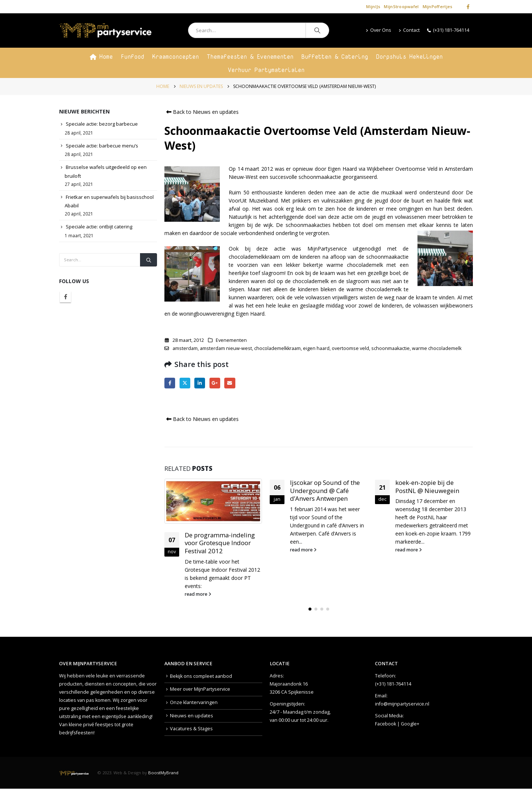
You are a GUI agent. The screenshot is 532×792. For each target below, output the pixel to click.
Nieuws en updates (192, 716)
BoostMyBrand (163, 773)
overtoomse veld (350, 348)
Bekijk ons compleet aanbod (201, 676)
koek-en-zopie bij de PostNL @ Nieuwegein (427, 487)
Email (230, 383)
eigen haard (316, 348)
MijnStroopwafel (401, 6)
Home (101, 57)
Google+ (410, 724)
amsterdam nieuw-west (226, 348)
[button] (310, 609)
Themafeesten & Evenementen (250, 57)
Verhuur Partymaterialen (266, 70)
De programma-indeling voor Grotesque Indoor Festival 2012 (220, 543)
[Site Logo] (105, 30)
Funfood (132, 57)
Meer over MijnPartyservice (200, 689)
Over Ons (378, 30)
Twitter (185, 383)
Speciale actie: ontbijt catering (99, 227)
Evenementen (231, 340)
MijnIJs (373, 6)
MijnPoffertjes (438, 6)
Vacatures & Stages (191, 729)
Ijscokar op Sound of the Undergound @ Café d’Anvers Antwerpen (325, 491)
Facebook (170, 383)
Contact (409, 30)
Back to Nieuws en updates (202, 112)
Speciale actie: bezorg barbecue (102, 124)
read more (198, 594)
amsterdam (185, 348)
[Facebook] (468, 7)
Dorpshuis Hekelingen (409, 57)
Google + (215, 383)
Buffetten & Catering (335, 57)
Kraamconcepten (175, 57)
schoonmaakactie (391, 348)
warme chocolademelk (437, 348)
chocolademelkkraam (277, 348)
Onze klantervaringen (194, 702)
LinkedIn (200, 383)
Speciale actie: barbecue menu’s (102, 146)
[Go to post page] (213, 501)
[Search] (317, 30)
